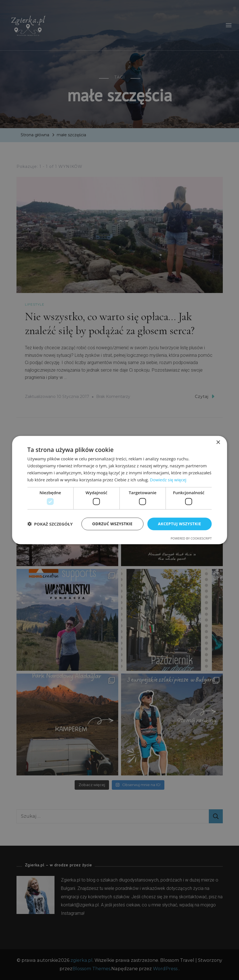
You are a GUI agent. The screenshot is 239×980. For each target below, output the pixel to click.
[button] (50, 524)
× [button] (218, 443)
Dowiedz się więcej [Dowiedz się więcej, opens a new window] (168, 479)
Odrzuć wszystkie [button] (112, 524)
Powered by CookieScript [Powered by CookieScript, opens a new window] (191, 538)
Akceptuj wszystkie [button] (179, 524)
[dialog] (120, 490)
